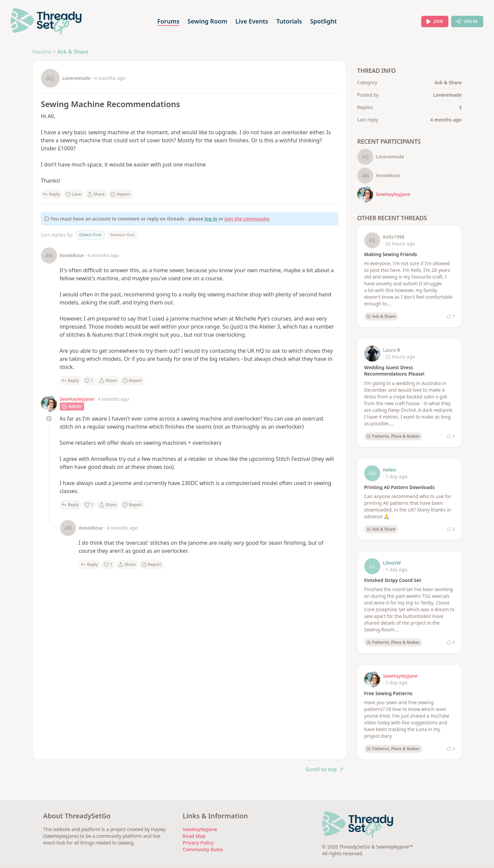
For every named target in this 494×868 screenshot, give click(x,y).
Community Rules (203, 849)
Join (434, 21)
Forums (168, 21)
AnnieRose (72, 255)
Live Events (252, 21)
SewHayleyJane (77, 399)
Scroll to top (325, 769)
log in (211, 219)
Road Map (194, 836)
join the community (247, 219)
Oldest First (90, 235)
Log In (466, 21)
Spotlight (323, 21)
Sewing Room (207, 21)
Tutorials (289, 21)
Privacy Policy (198, 843)
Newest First (123, 235)
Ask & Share (73, 52)
